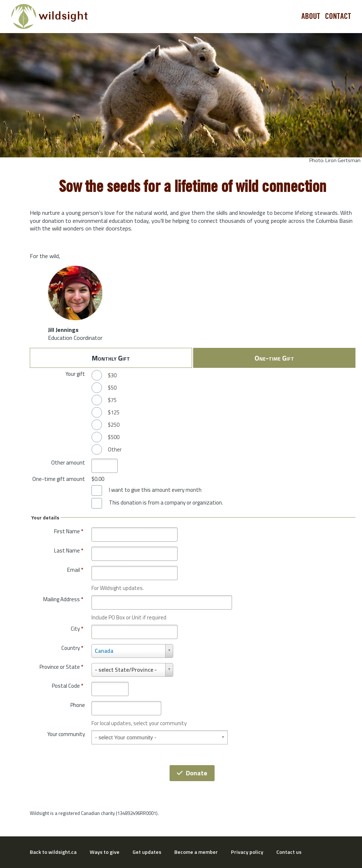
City (77, 629)
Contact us (289, 852)
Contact (338, 16)
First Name (69, 531)
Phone (78, 705)
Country (72, 648)
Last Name (69, 550)
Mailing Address (63, 599)
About (311, 16)
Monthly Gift (111, 358)
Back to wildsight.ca (53, 852)
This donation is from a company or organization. (166, 503)
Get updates (147, 852)
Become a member (196, 852)
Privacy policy (247, 852)
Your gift (75, 374)
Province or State (61, 667)
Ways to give (105, 852)
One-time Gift (274, 358)
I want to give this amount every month (155, 490)
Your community (66, 734)
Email (75, 570)
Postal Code (68, 686)
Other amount (68, 463)
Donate (192, 773)
